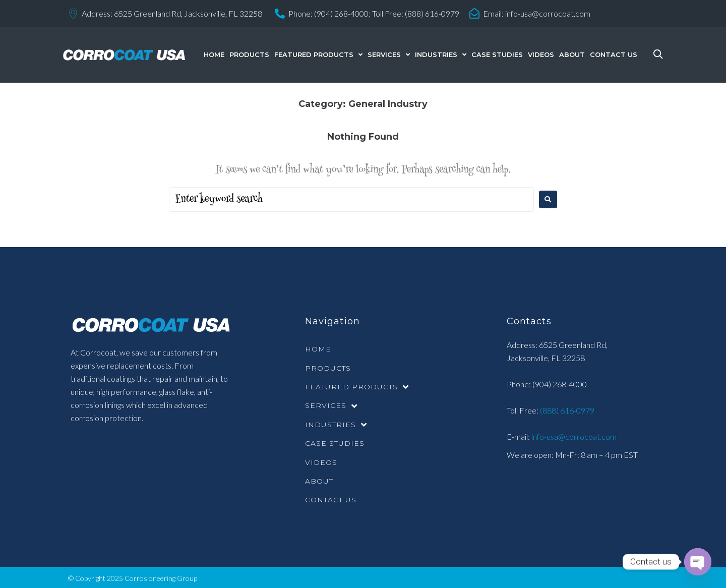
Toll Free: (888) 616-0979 (416, 13)
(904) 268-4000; (342, 13)
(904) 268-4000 (560, 384)
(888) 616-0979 (566, 410)
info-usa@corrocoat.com (548, 13)
